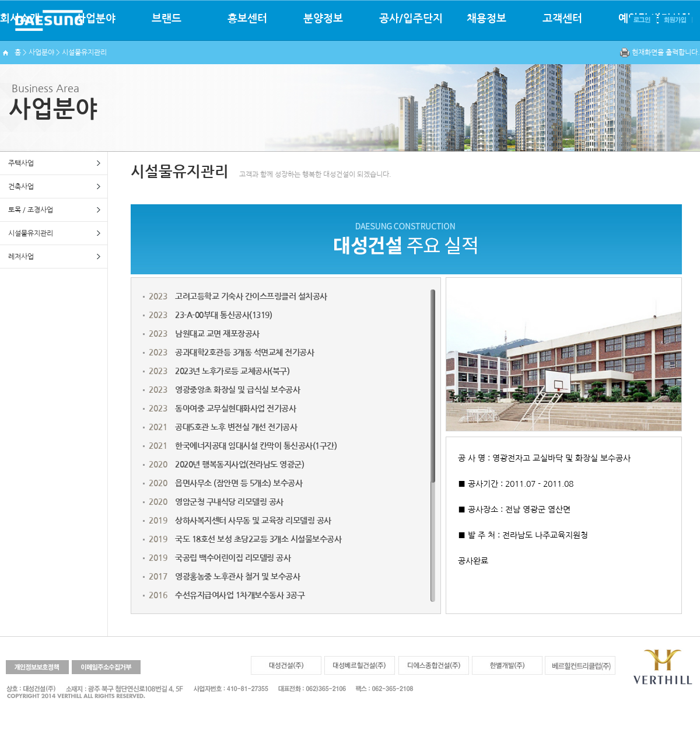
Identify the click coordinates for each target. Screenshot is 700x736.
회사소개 (20, 19)
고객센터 (562, 19)
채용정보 (487, 19)
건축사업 (21, 187)
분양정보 (323, 19)
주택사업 (21, 163)
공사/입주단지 (411, 19)
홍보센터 (247, 19)
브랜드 (167, 19)
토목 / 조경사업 (31, 210)
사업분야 (96, 19)
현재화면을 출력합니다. (666, 53)
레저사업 (21, 257)
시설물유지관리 (31, 233)
